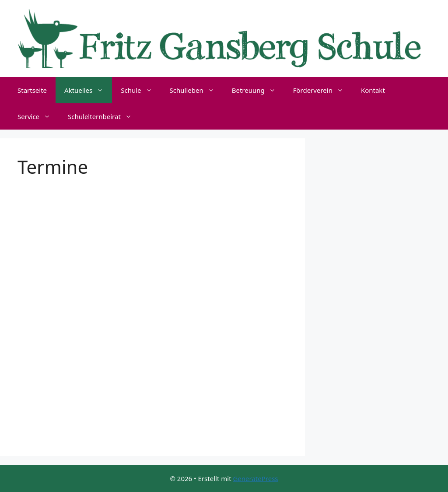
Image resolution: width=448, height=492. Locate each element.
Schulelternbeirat (104, 116)
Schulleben (196, 90)
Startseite (32, 90)
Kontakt (373, 90)
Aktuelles (88, 90)
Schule (141, 90)
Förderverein (323, 90)
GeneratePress (255, 478)
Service (38, 116)
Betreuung (258, 90)
